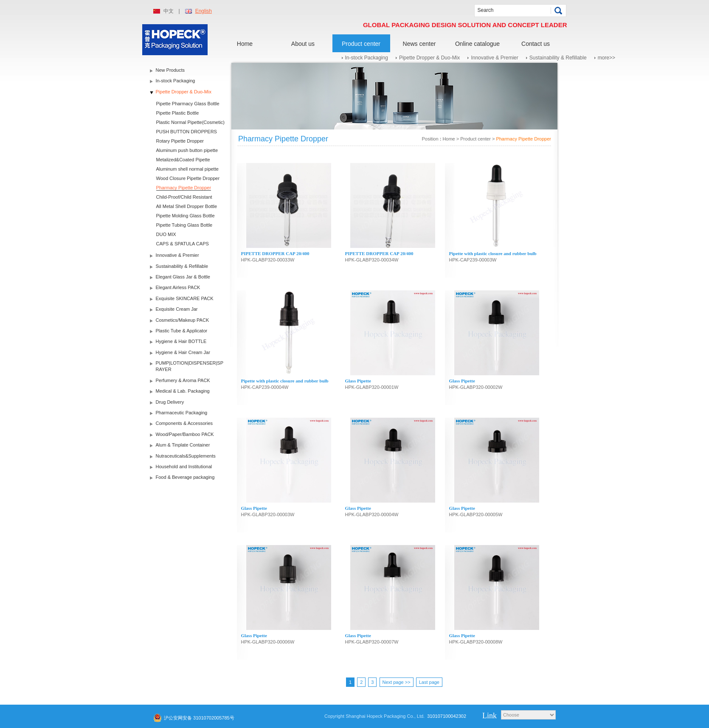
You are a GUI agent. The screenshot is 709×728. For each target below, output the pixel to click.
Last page (429, 682)
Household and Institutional (184, 467)
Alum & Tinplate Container (183, 445)
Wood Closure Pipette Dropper (188, 178)
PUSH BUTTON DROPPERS (187, 132)
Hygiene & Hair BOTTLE (181, 341)
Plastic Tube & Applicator (182, 331)
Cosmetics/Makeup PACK (183, 320)
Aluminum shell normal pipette (187, 169)
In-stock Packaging (367, 58)
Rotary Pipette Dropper (180, 141)
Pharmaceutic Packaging (182, 413)
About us (303, 44)
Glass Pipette (358, 381)
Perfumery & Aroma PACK (183, 380)
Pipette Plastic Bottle (178, 113)
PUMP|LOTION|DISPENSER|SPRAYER (190, 366)
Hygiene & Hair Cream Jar (183, 352)
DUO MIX (166, 234)
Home (245, 44)
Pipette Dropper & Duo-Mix (429, 58)
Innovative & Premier (494, 58)
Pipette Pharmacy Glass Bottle (188, 104)
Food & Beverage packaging (185, 477)
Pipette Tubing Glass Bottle (184, 225)
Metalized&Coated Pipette (183, 160)
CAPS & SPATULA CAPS (183, 244)
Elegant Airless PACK (178, 287)
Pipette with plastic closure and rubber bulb (493, 253)
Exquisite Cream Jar (177, 309)
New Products (170, 70)
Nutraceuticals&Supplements (186, 456)
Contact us (536, 44)
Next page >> (397, 682)
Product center (361, 44)
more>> (606, 58)
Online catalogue (477, 44)
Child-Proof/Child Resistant (184, 197)
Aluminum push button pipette (187, 150)
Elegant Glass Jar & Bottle (183, 277)
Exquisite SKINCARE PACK (185, 298)
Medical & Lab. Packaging (183, 391)
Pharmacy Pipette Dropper (184, 188)
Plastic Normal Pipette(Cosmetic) (190, 122)
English (204, 11)
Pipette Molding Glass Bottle (186, 216)
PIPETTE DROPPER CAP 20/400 (275, 253)
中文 (169, 11)
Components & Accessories (184, 423)
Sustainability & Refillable (558, 58)
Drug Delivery (170, 402)
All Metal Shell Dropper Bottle (187, 206)
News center (419, 44)
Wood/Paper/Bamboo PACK (185, 434)
